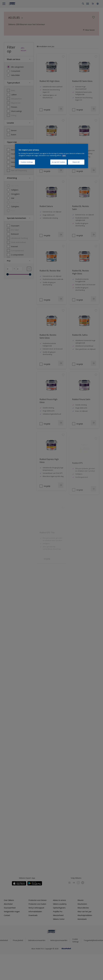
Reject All (76, 162)
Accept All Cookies (59, 162)
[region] (51, 156)
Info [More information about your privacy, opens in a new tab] (64, 155)
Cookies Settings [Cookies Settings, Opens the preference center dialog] (27, 162)
